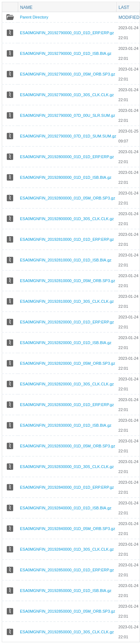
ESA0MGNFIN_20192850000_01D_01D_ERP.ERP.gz (67, 570)
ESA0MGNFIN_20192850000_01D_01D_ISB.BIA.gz (66, 591)
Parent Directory (34, 17)
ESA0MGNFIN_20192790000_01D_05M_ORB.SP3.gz (68, 74)
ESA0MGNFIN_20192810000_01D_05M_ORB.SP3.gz (68, 281)
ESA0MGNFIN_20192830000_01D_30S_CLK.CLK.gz (67, 467)
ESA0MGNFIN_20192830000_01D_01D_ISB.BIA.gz (66, 425)
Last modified (129, 7)
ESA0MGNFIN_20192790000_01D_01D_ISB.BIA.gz (66, 53)
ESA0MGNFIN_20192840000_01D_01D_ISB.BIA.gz (66, 508)
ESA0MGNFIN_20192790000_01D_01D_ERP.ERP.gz (67, 33)
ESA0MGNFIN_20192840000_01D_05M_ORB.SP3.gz (68, 529)
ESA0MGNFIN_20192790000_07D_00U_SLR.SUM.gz (68, 115)
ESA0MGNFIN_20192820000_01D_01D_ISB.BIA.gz (66, 343)
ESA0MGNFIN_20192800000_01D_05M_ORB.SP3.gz (68, 198)
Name (27, 7)
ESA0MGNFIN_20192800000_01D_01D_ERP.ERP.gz (67, 157)
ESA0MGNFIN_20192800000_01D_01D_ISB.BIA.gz (66, 177)
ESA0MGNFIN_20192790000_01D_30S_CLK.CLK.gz (67, 95)
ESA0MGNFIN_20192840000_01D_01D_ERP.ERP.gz (67, 487)
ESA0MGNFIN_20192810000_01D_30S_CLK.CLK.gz (67, 301)
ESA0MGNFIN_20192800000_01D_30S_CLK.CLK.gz (67, 219)
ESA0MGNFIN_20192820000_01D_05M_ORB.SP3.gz (68, 363)
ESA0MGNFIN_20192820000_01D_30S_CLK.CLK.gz (67, 384)
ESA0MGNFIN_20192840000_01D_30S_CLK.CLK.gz (67, 549)
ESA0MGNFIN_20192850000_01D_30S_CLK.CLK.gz (67, 632)
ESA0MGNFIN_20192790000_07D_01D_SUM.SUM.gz (68, 136)
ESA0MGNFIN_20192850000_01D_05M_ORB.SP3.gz (68, 611)
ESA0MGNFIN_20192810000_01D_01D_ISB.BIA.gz (66, 260)
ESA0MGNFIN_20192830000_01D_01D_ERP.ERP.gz (67, 405)
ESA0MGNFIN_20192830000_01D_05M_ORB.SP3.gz (68, 446)
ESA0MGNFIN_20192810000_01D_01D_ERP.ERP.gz (67, 239)
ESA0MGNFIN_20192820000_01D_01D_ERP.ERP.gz (67, 322)
